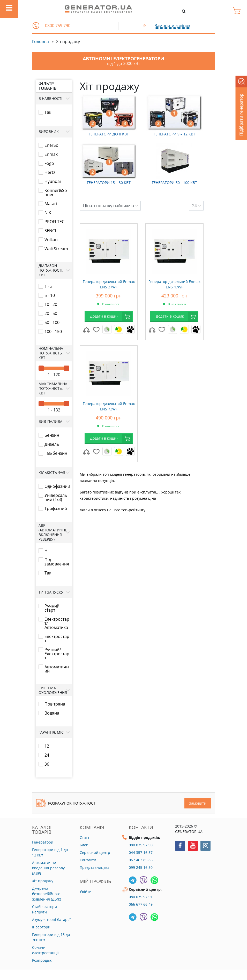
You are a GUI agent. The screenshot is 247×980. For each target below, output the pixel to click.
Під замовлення (57, 562)
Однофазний (57, 486)
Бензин (52, 435)
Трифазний (56, 508)
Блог (84, 845)
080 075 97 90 (141, 845)
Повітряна (55, 704)
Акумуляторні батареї (51, 920)
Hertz (50, 172)
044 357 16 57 (141, 852)
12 (47, 746)
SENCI (50, 231)
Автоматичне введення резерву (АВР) (48, 868)
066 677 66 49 (141, 904)
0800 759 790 (58, 26)
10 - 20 (51, 304)
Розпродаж (42, 960)
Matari (51, 204)
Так (48, 112)
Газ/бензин (56, 453)
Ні (47, 551)
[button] (36, 26)
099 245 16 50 (141, 867)
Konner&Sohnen (56, 192)
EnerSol (52, 145)
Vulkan (51, 240)
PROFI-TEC (54, 222)
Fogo (49, 163)
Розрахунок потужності (66, 803)
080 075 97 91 (141, 897)
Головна (40, 42)
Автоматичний (57, 669)
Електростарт (57, 638)
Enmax (51, 154)
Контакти (88, 860)
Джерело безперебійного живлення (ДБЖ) (47, 894)
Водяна (52, 713)
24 (47, 755)
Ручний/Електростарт (57, 654)
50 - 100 (52, 322)
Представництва (95, 867)
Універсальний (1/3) (56, 497)
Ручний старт (52, 608)
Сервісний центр (95, 852)
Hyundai (53, 181)
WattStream (56, 249)
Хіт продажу (43, 881)
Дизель (52, 444)
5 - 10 (50, 295)
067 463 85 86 (141, 860)
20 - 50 (51, 313)
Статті (85, 837)
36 (47, 764)
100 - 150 (53, 331)
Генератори (43, 842)
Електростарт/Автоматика (57, 623)
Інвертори (41, 927)
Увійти (86, 891)
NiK (48, 213)
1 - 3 (48, 286)
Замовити (198, 803)
